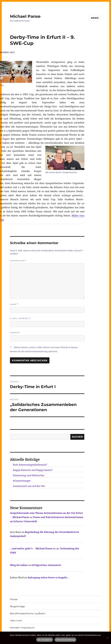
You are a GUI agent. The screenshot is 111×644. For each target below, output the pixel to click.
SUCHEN (77, 437)
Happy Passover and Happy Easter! (33, 470)
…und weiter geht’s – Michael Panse (31, 548)
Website (15, 333)
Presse (14, 599)
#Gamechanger (22, 481)
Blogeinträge (17, 606)
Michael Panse (25, 16)
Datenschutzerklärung (65, 640)
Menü (95, 18)
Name (14, 304)
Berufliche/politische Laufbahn (28, 613)
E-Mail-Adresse (20, 318)
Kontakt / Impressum (22, 628)
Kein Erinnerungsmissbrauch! (30, 465)
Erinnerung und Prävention (29, 475)
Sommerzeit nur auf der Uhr (29, 486)
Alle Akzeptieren (45, 640)
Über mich (16, 621)
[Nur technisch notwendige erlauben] (107, 638)
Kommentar (18, 261)
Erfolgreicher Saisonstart (46, 565)
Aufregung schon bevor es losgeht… (48, 577)
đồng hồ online (19, 565)
